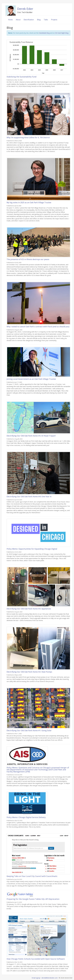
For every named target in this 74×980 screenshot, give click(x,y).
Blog (39, 20)
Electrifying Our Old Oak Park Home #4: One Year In (29, 496)
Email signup (36, 978)
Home (10, 20)
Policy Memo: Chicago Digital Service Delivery (26, 817)
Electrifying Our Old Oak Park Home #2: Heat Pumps (29, 672)
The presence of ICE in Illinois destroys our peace (28, 259)
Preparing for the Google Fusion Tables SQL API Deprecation (33, 899)
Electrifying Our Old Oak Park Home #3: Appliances (29, 609)
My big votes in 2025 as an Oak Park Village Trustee (29, 202)
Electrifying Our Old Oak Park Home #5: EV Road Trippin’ (31, 436)
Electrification (29, 20)
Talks (46, 20)
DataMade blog (44, 33)
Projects (54, 20)
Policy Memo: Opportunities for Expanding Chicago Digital (32, 549)
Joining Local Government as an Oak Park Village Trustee (31, 379)
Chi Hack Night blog (62, 33)
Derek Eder (25, 9)
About (18, 20)
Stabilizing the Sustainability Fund (21, 77)
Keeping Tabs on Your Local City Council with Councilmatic (32, 876)
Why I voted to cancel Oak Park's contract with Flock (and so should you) (38, 327)
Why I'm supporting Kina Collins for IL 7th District (28, 137)
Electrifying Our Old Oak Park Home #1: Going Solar (29, 730)
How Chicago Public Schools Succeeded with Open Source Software (36, 959)
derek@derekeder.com (50, 978)
